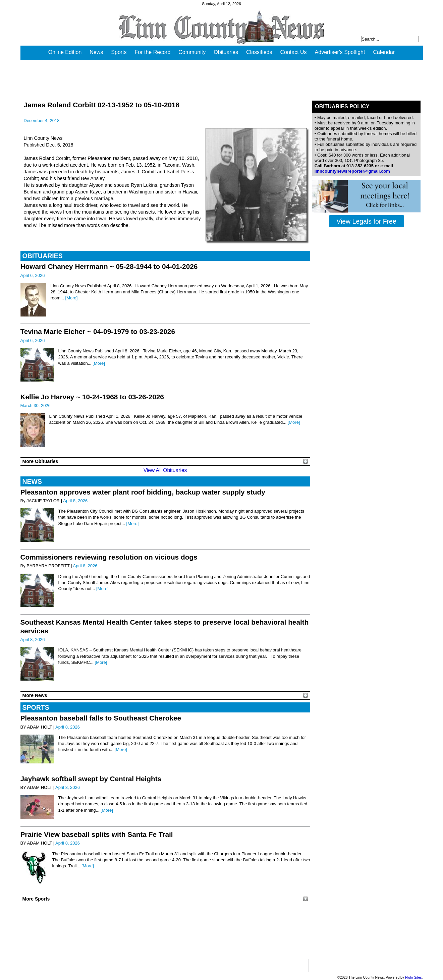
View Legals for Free (366, 221)
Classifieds (259, 52)
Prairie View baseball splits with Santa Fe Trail (97, 834)
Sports (119, 52)
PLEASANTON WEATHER (165, 931)
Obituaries (226, 52)
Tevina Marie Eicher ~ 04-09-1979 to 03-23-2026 (98, 331)
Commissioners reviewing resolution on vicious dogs (109, 557)
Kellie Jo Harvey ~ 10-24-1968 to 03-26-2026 (92, 397)
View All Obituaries (165, 470)
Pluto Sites (413, 977)
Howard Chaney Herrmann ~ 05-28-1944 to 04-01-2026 (109, 266)
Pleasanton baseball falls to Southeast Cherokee (101, 718)
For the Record (153, 52)
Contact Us (293, 52)
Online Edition (65, 52)
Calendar (384, 52)
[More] (72, 298)
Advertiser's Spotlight (340, 52)
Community (192, 52)
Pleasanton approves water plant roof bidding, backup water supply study (143, 492)
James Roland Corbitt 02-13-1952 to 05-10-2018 (102, 105)
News (96, 52)
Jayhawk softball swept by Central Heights (91, 779)
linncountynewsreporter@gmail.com (352, 171)
